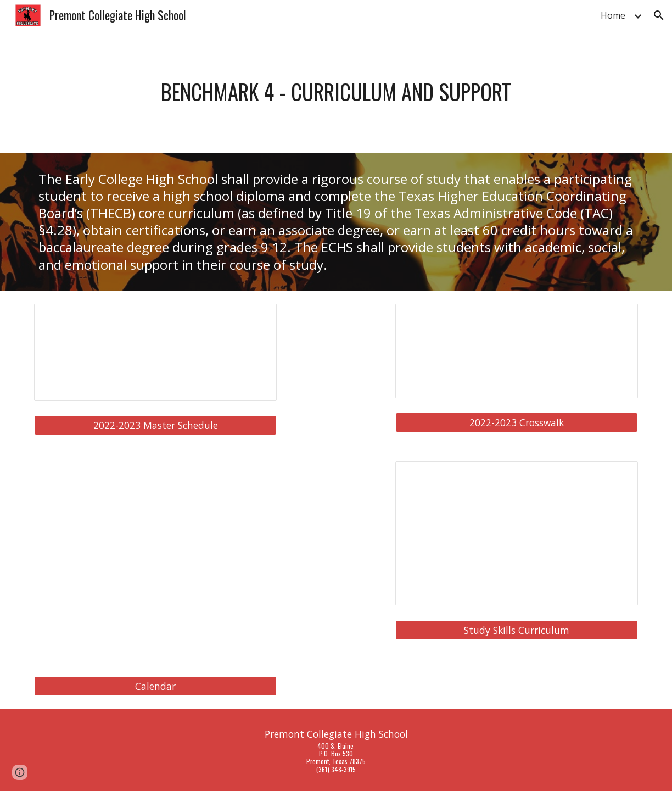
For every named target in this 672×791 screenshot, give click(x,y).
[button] (659, 15)
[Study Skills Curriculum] (517, 630)
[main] (336, 92)
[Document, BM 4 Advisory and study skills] (517, 533)
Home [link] (613, 15)
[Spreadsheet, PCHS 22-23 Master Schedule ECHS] (155, 352)
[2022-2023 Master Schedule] (155, 425)
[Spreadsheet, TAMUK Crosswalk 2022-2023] (517, 351)
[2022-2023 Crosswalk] (517, 423)
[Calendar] (155, 686)
